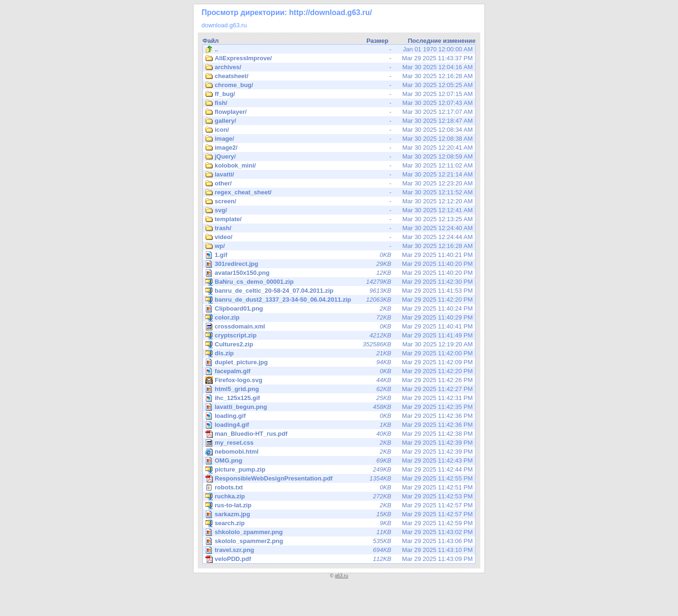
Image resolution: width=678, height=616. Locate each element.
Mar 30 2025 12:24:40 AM (339, 228)
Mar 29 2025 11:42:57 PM (339, 505)
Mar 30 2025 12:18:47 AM (339, 121)
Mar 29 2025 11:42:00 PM (339, 353)
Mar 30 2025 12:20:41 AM (339, 148)
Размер (377, 41)
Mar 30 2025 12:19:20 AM (339, 344)
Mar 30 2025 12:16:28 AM (339, 76)
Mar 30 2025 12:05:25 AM (339, 85)
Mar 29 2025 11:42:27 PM (340, 389)
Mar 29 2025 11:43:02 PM (340, 532)
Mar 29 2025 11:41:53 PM (339, 291)
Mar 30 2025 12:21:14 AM (339, 175)
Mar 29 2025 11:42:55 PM (339, 479)
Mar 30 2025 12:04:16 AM (339, 67)
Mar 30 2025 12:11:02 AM (339, 166)
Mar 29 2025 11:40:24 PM (340, 308)
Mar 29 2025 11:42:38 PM (339, 434)
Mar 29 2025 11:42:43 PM (340, 460)
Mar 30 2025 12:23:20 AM (339, 184)
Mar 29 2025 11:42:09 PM (340, 362)
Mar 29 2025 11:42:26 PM (340, 380)
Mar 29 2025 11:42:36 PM (340, 416)
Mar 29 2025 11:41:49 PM (339, 336)
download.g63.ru (224, 25)
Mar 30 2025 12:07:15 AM (339, 94)
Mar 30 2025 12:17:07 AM (339, 112)
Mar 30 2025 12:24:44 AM (339, 237)
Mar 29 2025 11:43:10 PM (340, 550)
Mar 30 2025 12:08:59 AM (339, 157)
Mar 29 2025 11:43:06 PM (340, 541)
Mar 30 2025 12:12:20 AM (339, 201)
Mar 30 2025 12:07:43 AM (339, 103)
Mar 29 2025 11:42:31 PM (340, 398)
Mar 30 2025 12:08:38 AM (339, 139)
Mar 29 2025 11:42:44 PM (339, 470)
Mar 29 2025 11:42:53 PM (339, 496)
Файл (211, 41)
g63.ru (341, 576)
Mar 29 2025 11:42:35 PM (340, 407)
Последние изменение (442, 41)
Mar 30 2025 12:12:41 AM (339, 210)
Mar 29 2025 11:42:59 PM (339, 523)
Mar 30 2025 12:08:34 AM (339, 130)
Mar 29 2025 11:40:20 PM (340, 264)
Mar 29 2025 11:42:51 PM (339, 488)
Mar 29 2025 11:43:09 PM (339, 559)
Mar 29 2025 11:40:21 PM (340, 255)
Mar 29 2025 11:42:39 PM (339, 443)
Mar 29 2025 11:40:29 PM (339, 318)
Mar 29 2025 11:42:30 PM (339, 282)
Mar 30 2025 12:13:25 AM (339, 219)
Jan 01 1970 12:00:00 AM (339, 49)
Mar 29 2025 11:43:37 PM (339, 58)
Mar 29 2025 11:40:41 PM (339, 327)
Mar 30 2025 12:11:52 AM (339, 192)
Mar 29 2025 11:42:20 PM (339, 300)
